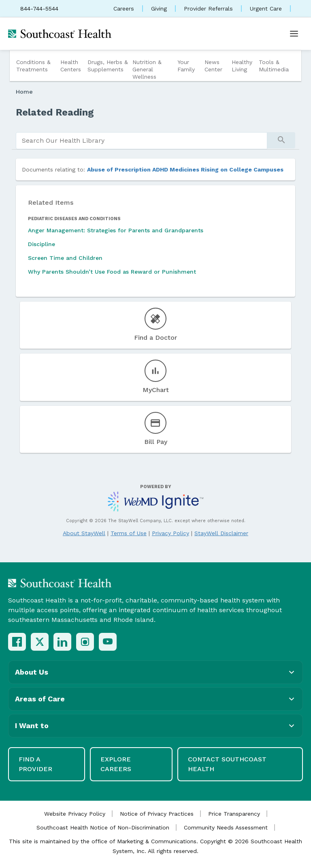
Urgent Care (266, 9)
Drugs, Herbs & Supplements (108, 66)
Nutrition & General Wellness (147, 69)
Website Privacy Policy (75, 814)
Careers (124, 9)
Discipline (42, 244)
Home (24, 92)
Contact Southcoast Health (227, 764)
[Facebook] (17, 642)
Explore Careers (116, 764)
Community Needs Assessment (226, 827)
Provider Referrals (208, 9)
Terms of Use (129, 533)
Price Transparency (234, 814)
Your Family (186, 66)
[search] (142, 141)
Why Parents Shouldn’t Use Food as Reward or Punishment (112, 272)
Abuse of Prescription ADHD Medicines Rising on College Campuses (185, 169)
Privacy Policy (170, 533)
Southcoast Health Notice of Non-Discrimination (103, 827)
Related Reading (55, 112)
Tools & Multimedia (274, 66)
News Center (213, 66)
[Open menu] (294, 34)
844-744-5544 (39, 9)
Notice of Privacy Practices (157, 814)
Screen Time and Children (65, 258)
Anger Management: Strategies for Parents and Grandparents (116, 230)
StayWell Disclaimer (221, 533)
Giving (159, 9)
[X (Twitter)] (40, 642)
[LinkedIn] (62, 642)
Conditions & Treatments (33, 66)
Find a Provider (35, 764)
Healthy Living (242, 66)
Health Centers (71, 66)
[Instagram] (85, 642)
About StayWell (84, 533)
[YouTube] (108, 642)
